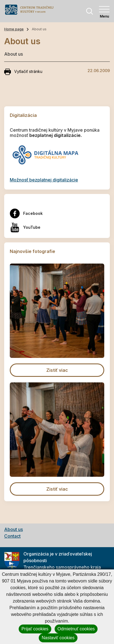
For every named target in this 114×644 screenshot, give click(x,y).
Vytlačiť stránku (23, 72)
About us (14, 529)
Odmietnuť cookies (76, 629)
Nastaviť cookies (58, 638)
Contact (12, 536)
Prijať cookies (35, 629)
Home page (14, 29)
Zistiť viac (57, 370)
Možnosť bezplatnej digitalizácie (44, 180)
